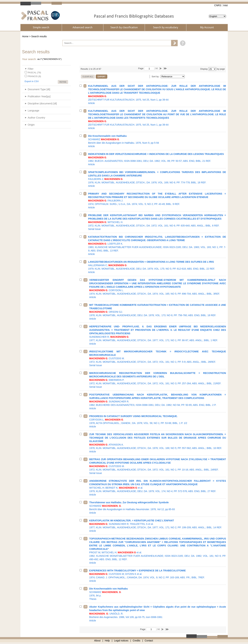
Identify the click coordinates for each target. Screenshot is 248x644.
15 (85, 395)
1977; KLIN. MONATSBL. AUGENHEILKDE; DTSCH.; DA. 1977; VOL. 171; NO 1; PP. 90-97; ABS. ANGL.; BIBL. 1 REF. (158, 335)
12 (85, 326)
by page (221, 69)
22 (85, 539)
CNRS (218, 5)
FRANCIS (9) (34, 76)
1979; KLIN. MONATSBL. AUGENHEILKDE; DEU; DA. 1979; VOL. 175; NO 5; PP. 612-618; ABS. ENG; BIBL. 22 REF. (157, 267)
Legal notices (121, 641)
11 (85, 305)
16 (85, 416)
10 (85, 280)
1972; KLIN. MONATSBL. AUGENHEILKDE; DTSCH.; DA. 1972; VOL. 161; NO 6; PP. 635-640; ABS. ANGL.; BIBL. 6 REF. (157, 222)
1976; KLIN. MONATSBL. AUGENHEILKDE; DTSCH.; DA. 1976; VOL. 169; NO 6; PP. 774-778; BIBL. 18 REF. (157, 179)
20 (85, 502)
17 (85, 434)
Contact (149, 641)
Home (25, 36)
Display (204, 69)
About (97, 641)
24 (85, 589)
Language (33, 110)
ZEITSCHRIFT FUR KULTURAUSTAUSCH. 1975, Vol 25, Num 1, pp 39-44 (157, 95)
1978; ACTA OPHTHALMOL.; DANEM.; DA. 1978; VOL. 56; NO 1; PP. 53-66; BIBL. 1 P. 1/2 (158, 421)
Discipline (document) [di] (42, 103)
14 (85, 373)
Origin (31, 125)
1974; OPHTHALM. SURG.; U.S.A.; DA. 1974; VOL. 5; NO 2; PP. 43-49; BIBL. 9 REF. (157, 201)
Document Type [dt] (39, 89)
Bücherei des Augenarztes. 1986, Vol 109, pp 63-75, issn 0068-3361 (158, 614)
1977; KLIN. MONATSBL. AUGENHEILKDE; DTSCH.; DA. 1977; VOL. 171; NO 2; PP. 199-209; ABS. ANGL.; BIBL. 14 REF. (158, 526)
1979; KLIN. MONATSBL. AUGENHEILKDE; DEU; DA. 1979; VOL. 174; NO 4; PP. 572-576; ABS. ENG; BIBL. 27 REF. (158, 488)
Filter (31, 69)
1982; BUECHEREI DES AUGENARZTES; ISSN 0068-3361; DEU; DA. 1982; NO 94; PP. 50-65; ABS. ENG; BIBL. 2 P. (158, 402)
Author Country (36, 118)
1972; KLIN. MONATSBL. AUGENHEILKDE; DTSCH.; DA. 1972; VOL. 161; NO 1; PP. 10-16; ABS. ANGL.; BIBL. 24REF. (158, 466)
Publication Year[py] (39, 96)
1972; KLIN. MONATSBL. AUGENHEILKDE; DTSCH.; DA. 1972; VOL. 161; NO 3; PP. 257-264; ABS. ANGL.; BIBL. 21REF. (158, 380)
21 (85, 521)
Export (102, 77)
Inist (226, 5)
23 (85, 571)
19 (85, 481)
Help (107, 641)
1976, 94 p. (158, 594)
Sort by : (156, 76)
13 (85, 351)
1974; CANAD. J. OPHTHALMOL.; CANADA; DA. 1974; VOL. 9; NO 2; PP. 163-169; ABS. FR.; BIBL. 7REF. (158, 576)
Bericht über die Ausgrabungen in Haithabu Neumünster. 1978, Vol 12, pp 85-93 (158, 508)
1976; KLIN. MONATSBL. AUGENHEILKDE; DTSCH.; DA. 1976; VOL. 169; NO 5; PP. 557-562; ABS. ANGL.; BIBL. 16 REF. (158, 443)
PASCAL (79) (34, 73)
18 (85, 459)
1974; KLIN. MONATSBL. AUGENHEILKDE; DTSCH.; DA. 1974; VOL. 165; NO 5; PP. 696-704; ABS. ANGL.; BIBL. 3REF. (158, 289)
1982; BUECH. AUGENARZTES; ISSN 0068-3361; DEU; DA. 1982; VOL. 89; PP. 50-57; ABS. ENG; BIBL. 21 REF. (157, 159)
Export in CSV (32, 81)
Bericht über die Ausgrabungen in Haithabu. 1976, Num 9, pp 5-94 (157, 141)
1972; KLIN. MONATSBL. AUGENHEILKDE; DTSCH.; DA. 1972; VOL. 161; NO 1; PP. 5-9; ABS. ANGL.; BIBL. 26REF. (158, 358)
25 (85, 607)
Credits (137, 641)
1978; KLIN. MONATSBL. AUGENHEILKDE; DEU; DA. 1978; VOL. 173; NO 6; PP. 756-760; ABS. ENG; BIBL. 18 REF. (158, 312)
